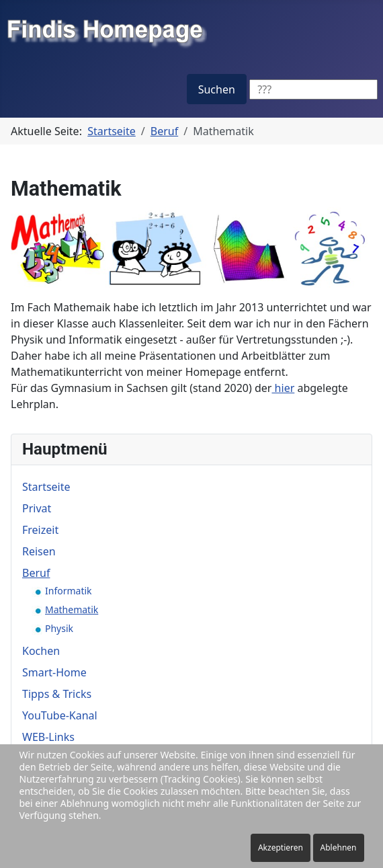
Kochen (41, 651)
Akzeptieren (281, 847)
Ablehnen (339, 847)
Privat (37, 508)
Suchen (217, 89)
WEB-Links (48, 737)
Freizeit (40, 530)
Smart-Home (54, 672)
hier (283, 388)
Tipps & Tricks (57, 694)
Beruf (36, 573)
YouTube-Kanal (60, 715)
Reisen (39, 551)
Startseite (46, 487)
